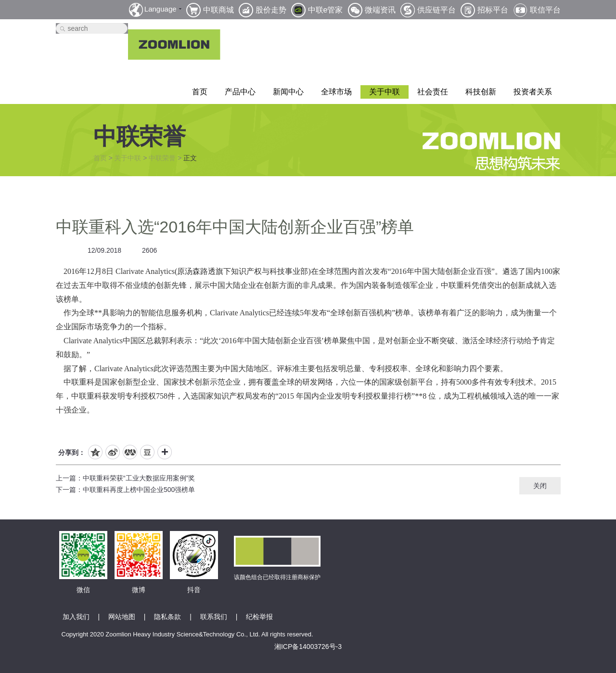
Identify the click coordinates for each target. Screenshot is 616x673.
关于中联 (385, 92)
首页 (200, 92)
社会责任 (433, 92)
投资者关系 (533, 92)
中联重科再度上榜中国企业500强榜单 (139, 490)
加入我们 (76, 617)
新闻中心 (288, 92)
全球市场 (336, 92)
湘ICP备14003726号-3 (308, 647)
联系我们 (214, 617)
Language (160, 9)
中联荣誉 (162, 158)
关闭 (540, 486)
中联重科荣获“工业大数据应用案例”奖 (139, 478)
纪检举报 (259, 617)
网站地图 (122, 617)
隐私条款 (167, 617)
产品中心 (240, 92)
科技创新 (481, 92)
